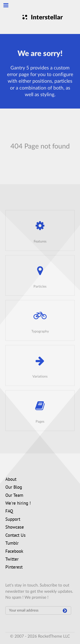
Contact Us (15, 536)
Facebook (14, 552)
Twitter (12, 560)
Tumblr (12, 544)
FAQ (9, 512)
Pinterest (14, 568)
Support (13, 520)
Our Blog (14, 488)
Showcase (15, 528)
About (11, 480)
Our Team (14, 496)
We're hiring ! (18, 504)
